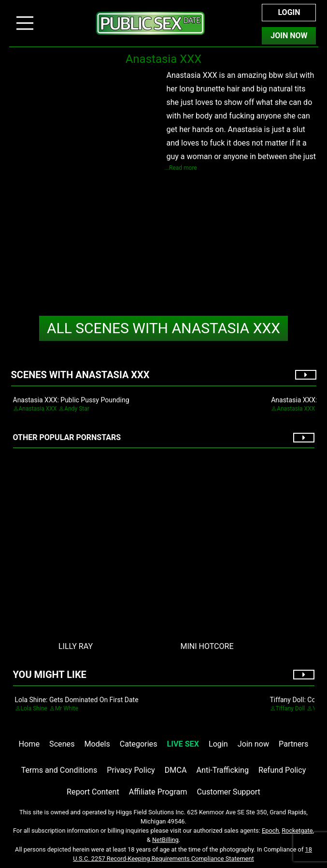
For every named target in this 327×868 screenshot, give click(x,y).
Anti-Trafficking (223, 770)
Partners (293, 744)
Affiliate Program (158, 792)
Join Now (289, 36)
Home (29, 744)
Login (289, 12)
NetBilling (165, 840)
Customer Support (229, 792)
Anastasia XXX (163, 328)
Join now (253, 744)
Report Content (93, 792)
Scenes (62, 744)
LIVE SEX (183, 744)
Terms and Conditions (59, 770)
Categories (139, 744)
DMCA (176, 770)
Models (97, 744)
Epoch (270, 831)
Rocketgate (297, 831)
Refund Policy (282, 770)
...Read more (181, 168)
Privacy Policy (131, 770)
